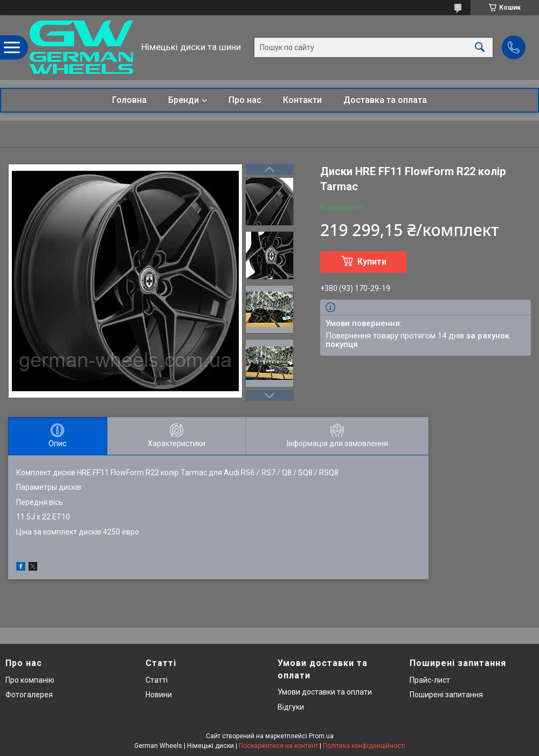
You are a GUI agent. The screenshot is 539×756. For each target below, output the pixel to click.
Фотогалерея (29, 695)
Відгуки (291, 707)
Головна (129, 100)
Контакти (302, 100)
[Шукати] (480, 47)
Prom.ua (321, 736)
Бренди (184, 100)
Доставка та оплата (385, 100)
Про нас (245, 100)
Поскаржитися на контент (278, 746)
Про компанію (30, 680)
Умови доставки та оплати (325, 692)
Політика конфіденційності (364, 746)
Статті (157, 680)
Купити (372, 262)
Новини (159, 695)
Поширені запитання (446, 695)
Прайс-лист (430, 680)
